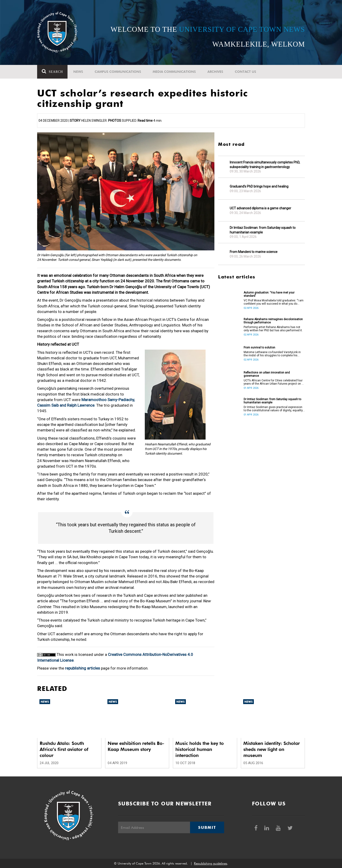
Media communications (174, 72)
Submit (207, 827)
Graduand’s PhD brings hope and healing (259, 186)
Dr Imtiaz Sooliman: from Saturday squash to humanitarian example (263, 230)
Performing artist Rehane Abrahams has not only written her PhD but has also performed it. (273, 329)
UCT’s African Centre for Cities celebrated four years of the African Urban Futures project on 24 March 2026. (274, 382)
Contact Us (245, 72)
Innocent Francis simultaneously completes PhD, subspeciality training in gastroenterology (265, 165)
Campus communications (118, 72)
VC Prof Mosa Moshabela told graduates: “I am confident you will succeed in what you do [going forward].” (274, 302)
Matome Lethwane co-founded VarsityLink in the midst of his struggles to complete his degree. (272, 354)
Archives (215, 72)
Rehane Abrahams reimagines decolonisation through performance (273, 321)
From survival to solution (259, 348)
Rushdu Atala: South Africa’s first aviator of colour (64, 749)
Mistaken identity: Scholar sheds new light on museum (272, 749)
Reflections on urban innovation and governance (267, 374)
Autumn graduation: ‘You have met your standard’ (269, 294)
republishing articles (82, 668)
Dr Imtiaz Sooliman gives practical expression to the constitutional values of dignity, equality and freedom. (273, 409)
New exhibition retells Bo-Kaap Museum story (136, 746)
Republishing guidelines (211, 863)
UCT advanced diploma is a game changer (260, 208)
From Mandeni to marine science (254, 252)
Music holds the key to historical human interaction (200, 749)
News (78, 72)
